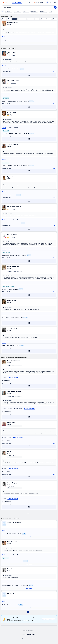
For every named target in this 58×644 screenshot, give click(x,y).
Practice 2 (10, 127)
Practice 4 (21, 408)
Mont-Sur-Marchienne (46, 19)
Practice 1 (4, 37)
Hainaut (4, 19)
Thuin (9, 19)
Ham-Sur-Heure (22, 19)
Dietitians (28, 638)
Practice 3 (15, 127)
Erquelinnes (31, 19)
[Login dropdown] (48, 2)
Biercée (14, 19)
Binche (37, 19)
